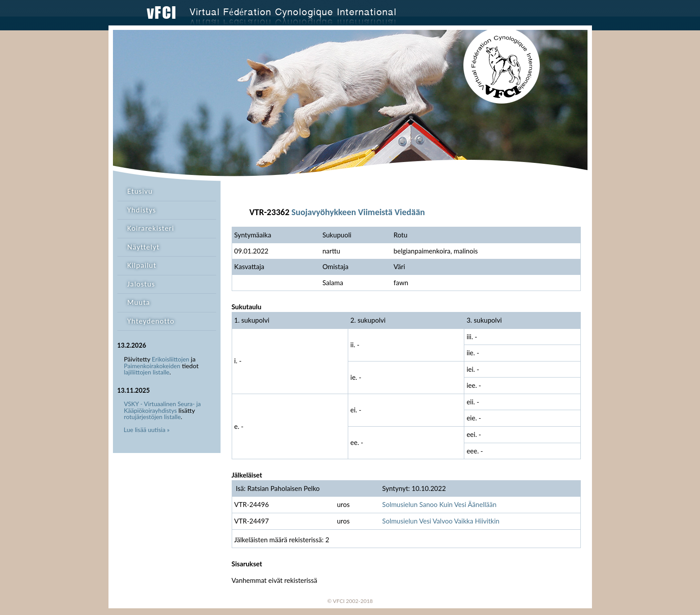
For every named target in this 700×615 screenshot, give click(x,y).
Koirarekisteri (151, 228)
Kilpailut (142, 265)
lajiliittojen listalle (147, 372)
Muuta (139, 302)
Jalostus (141, 284)
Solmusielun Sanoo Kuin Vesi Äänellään (439, 504)
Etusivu (140, 191)
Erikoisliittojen (171, 359)
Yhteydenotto (151, 321)
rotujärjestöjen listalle (152, 417)
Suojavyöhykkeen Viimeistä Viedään (358, 212)
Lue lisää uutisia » (147, 430)
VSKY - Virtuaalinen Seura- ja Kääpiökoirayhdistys (162, 407)
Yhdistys (142, 210)
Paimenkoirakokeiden (152, 366)
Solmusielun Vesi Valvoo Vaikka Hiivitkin (441, 521)
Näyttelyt (143, 247)
